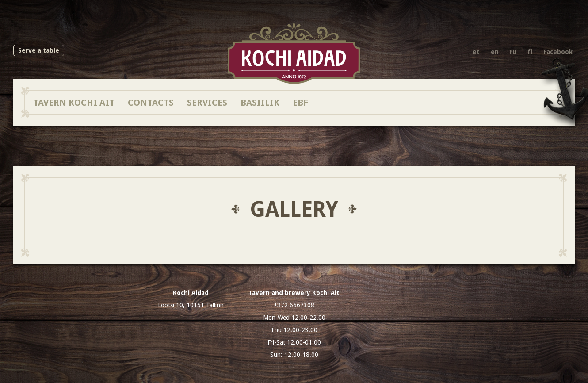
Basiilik (260, 102)
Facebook (558, 52)
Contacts (151, 102)
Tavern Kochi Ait (74, 102)
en (495, 52)
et (476, 52)
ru (513, 52)
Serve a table (39, 50)
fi (530, 52)
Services (207, 102)
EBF (300, 102)
